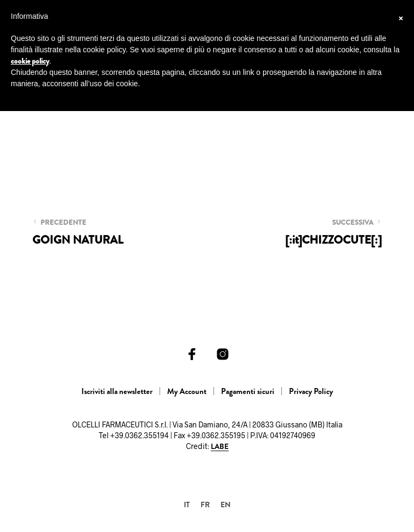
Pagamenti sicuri (248, 391)
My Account (187, 391)
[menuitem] (187, 504)
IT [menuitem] (187, 505)
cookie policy (30, 61)
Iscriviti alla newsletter (117, 391)
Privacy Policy (311, 391)
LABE (220, 447)
